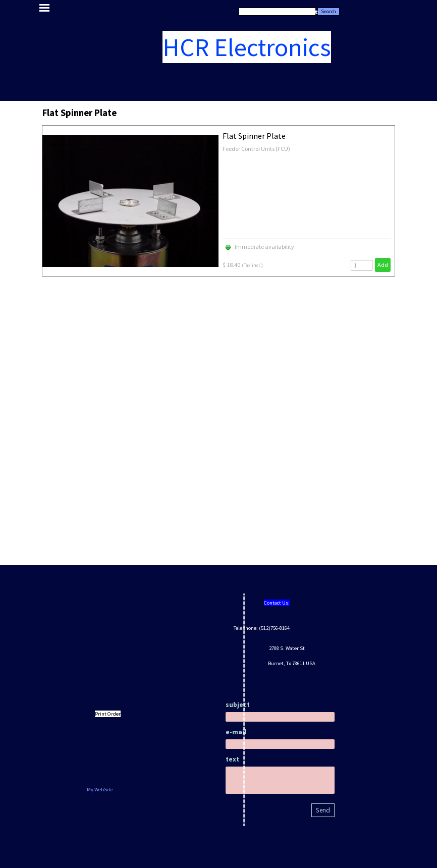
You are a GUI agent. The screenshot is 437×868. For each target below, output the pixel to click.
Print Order (108, 714)
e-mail (236, 732)
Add (383, 265)
